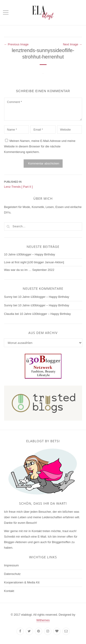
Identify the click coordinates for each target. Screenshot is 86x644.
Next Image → (72, 44)
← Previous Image (16, 44)
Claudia (9, 314)
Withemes (43, 620)
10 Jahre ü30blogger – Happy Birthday (30, 254)
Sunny (8, 297)
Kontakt (9, 591)
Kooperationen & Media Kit (22, 582)
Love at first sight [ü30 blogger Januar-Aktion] (34, 262)
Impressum (11, 565)
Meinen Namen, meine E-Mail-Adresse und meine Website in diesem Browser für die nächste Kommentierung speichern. (40, 146)
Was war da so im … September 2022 (29, 270)
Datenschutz (12, 574)
